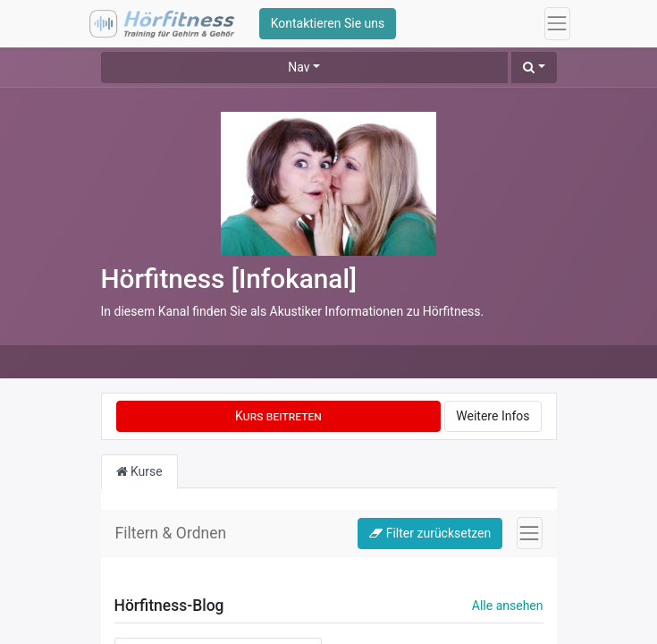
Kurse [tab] (139, 471)
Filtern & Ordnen (171, 533)
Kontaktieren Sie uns (328, 23)
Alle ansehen (508, 606)
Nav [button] (299, 67)
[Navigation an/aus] (529, 533)
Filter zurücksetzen (430, 533)
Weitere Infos (493, 416)
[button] (534, 68)
